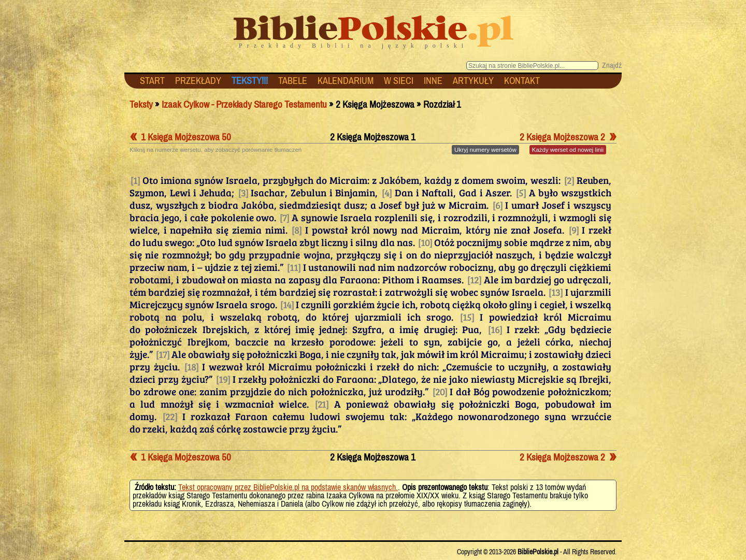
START (152, 81)
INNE (433, 81)
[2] (569, 180)
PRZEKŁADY (198, 81)
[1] (135, 180)
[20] (440, 391)
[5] (521, 192)
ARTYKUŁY (473, 81)
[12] (474, 279)
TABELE (293, 81)
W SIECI (399, 81)
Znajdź (612, 65)
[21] (322, 404)
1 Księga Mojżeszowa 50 (180, 137)
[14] (287, 304)
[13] (556, 292)
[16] (495, 329)
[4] (387, 192)
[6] (498, 205)
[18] (191, 366)
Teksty (141, 104)
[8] (297, 229)
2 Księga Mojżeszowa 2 (568, 137)
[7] (284, 217)
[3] (243, 192)
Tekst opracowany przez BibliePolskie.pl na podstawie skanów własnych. (288, 487)
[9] (574, 229)
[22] (170, 416)
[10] (425, 242)
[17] (163, 354)
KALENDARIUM (346, 81)
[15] (467, 317)
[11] (294, 267)
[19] (223, 379)
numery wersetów (485, 150)
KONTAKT (522, 81)
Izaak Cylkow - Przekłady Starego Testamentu (244, 104)
